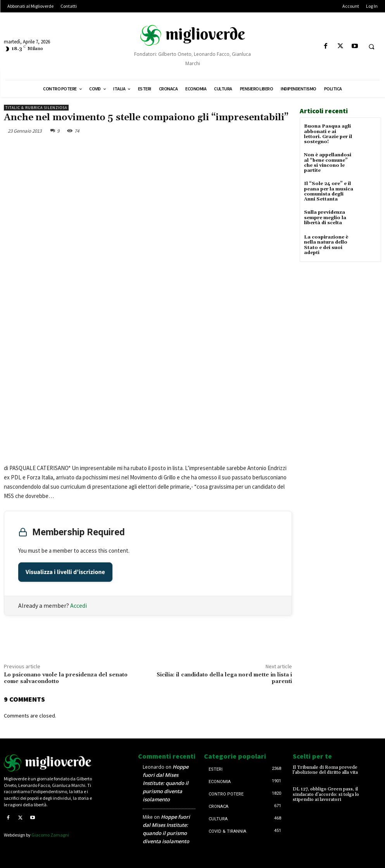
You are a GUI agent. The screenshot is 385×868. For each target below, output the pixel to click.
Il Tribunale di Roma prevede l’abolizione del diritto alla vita (325, 770)
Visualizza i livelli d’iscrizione (65, 572)
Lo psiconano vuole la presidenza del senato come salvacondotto (66, 678)
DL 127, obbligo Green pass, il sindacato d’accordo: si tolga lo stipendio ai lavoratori (326, 794)
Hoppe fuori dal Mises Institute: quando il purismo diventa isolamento (166, 783)
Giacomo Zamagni (50, 835)
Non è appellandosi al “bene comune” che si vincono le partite (328, 163)
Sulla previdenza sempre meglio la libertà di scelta (325, 217)
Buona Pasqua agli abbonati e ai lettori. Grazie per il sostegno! (328, 134)
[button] (371, 47)
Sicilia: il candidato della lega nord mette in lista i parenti (224, 678)
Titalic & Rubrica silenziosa (36, 108)
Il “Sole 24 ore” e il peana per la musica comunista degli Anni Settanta (329, 191)
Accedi (79, 605)
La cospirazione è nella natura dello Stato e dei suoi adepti (326, 245)
